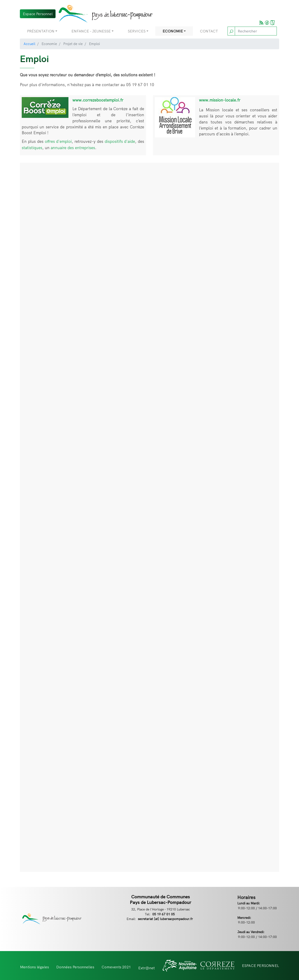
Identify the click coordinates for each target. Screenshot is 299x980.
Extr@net (147, 968)
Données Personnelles (75, 967)
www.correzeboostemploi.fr (98, 100)
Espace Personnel (38, 14)
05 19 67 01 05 (164, 914)
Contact (209, 31)
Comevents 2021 (116, 967)
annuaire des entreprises (73, 148)
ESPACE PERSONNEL (261, 966)
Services (137, 31)
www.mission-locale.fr (220, 100)
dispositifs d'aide (120, 141)
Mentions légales (34, 967)
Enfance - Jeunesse (91, 31)
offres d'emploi (58, 141)
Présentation (41, 31)
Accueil (29, 44)
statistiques (32, 148)
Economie (173, 31)
